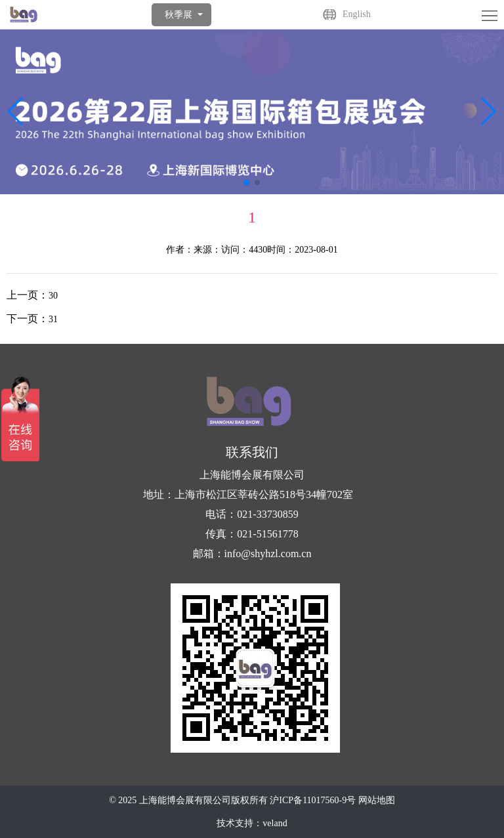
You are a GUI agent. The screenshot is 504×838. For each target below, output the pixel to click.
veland (275, 823)
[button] (489, 112)
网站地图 (377, 800)
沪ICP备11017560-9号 (313, 800)
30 (53, 296)
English (357, 14)
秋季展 (178, 15)
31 (53, 319)
